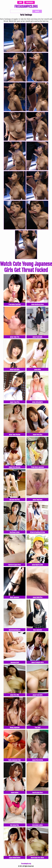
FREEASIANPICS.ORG (26, 7)
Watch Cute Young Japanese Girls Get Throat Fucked (26, 267)
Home (20, 2)
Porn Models (29, 2)
